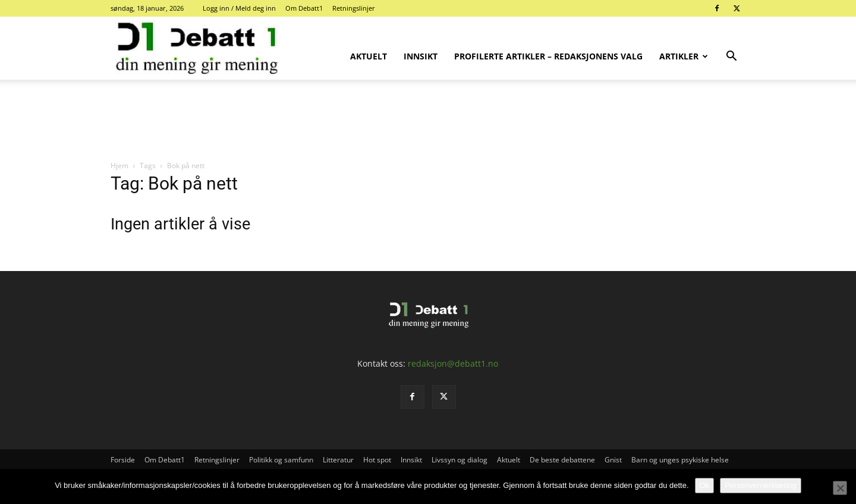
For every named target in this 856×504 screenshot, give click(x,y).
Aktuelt (369, 56)
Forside (123, 460)
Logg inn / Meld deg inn (239, 8)
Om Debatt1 (304, 8)
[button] (731, 57)
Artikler (684, 56)
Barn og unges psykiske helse (680, 460)
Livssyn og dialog (460, 460)
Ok (705, 485)
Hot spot (377, 460)
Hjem (119, 166)
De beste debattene (562, 460)
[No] (840, 488)
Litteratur (338, 460)
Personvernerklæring (761, 485)
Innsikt (421, 56)
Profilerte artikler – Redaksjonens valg (548, 56)
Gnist (613, 460)
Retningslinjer (354, 8)
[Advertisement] (428, 121)
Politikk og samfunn (281, 460)
